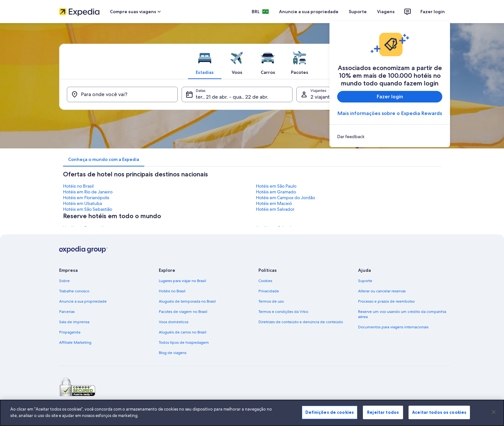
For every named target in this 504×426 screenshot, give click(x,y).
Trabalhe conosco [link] (74, 291)
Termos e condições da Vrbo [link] (283, 312)
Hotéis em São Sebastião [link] (88, 209)
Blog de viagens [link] (173, 353)
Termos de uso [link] (271, 301)
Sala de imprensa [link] (74, 322)
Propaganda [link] (70, 332)
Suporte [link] (365, 281)
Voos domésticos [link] (174, 322)
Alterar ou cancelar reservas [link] (382, 291)
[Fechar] (494, 416)
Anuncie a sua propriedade (309, 12)
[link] (390, 137)
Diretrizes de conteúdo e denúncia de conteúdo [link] (301, 322)
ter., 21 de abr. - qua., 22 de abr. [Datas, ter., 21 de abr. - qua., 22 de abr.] (232, 97)
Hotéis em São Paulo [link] (276, 186)
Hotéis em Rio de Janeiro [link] (88, 192)
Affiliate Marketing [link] (75, 342)
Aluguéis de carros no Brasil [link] (183, 332)
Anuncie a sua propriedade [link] (83, 301)
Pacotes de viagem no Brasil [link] (183, 312)
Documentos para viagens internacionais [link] (393, 327)
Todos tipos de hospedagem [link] (184, 342)
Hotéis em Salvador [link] (275, 209)
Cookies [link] (265, 281)
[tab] (205, 61)
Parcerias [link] (67, 312)
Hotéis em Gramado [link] (276, 192)
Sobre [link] (64, 281)
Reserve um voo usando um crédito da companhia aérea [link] (402, 314)
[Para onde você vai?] (122, 94)
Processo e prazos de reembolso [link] (386, 301)
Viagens (386, 12)
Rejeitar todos (383, 416)
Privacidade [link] (269, 291)
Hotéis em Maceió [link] (274, 203)
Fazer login (433, 12)
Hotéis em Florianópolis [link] (86, 198)
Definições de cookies (330, 416)
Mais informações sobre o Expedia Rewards (390, 113)
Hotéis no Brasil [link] (78, 186)
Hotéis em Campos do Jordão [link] (285, 198)
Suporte (358, 12)
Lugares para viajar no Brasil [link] (182, 281)
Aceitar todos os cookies (439, 416)
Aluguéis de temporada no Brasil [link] (187, 301)
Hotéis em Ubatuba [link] (82, 203)
